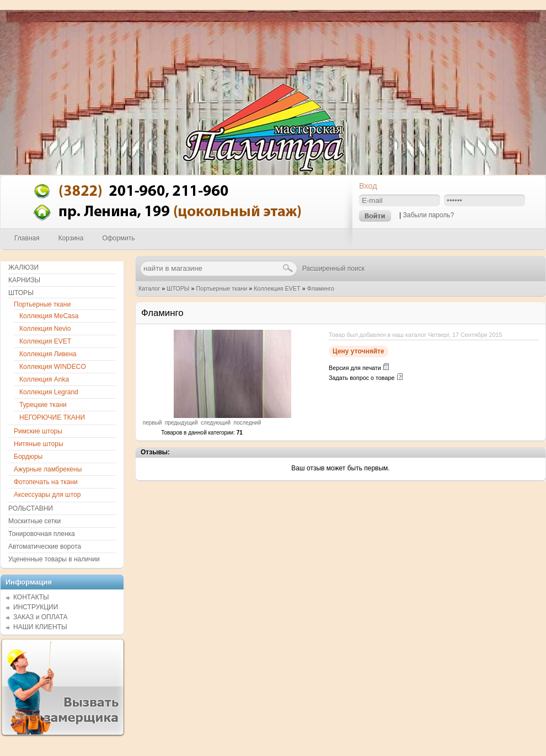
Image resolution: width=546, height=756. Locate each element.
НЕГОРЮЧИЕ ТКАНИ (52, 417)
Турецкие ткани (43, 405)
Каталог (149, 288)
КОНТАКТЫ (31, 597)
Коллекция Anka (44, 379)
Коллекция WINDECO (53, 367)
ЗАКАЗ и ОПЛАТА (41, 617)
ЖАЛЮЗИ (23, 267)
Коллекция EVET (277, 288)
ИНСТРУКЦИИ (36, 607)
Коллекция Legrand (49, 392)
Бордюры (28, 457)
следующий (216, 423)
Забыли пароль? (428, 215)
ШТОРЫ (178, 288)
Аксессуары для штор (47, 495)
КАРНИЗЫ (24, 280)
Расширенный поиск (333, 269)
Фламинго (321, 288)
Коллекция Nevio (45, 329)
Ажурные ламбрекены (48, 469)
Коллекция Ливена (48, 354)
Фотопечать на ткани (46, 482)
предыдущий (181, 423)
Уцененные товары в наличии (54, 559)
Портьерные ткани (221, 288)
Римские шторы (38, 431)
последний (248, 423)
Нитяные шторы (39, 444)
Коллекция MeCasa (49, 316)
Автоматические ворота (45, 546)
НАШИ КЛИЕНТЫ (40, 627)
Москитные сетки (34, 521)
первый (152, 423)
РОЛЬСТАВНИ (31, 508)
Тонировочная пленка (42, 534)
